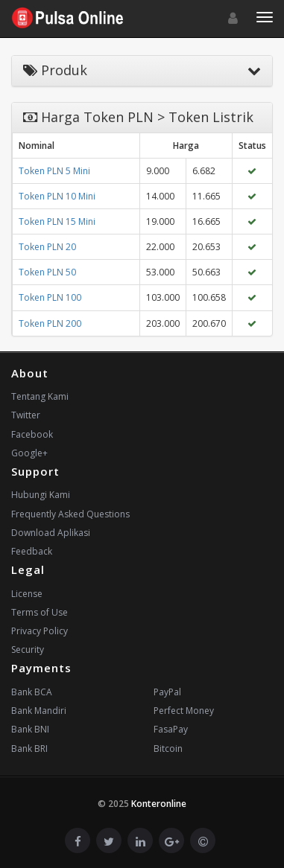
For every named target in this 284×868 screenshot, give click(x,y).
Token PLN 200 (50, 323)
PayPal (167, 692)
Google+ (29, 453)
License (27, 594)
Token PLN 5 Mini (54, 171)
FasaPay (171, 729)
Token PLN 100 (50, 297)
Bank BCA (32, 692)
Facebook (32, 434)
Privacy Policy (40, 631)
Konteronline (159, 804)
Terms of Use (40, 612)
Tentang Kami (40, 396)
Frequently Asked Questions (70, 514)
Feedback (32, 551)
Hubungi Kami (41, 495)
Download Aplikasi (51, 533)
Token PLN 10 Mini (57, 196)
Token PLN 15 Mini (57, 221)
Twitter (26, 415)
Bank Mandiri (39, 711)
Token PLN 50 (47, 272)
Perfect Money (184, 711)
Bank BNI (30, 729)
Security (28, 650)
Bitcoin (168, 749)
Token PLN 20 (47, 247)
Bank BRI (29, 749)
